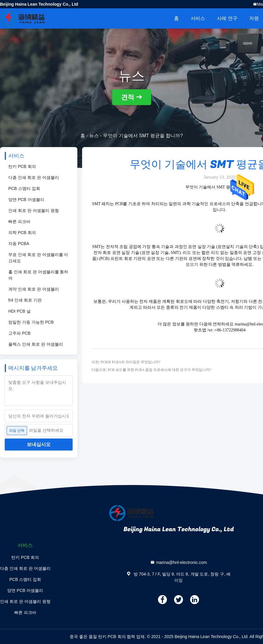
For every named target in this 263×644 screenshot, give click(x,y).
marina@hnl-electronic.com (182, 562)
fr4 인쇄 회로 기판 (25, 300)
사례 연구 (227, 18)
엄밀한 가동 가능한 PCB (31, 322)
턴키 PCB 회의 (22, 166)
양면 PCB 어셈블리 (26, 199)
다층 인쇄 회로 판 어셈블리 (34, 177)
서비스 (198, 18)
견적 (128, 97)
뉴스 (94, 136)
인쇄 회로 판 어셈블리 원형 (34, 210)
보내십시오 (39, 444)
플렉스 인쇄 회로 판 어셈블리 (36, 344)
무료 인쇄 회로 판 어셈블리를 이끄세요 (38, 258)
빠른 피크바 (19, 222)
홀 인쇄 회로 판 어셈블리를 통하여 (38, 275)
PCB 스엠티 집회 (24, 188)
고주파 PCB (19, 333)
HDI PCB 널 (19, 311)
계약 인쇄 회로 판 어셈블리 (34, 289)
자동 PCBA (19, 244)
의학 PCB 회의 (22, 233)
